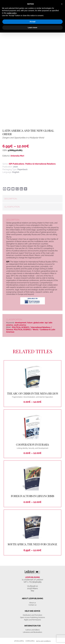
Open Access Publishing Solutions (32, 617)
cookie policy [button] (12, 13)
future (30, 323)
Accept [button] (32, 22)
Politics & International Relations (40, 164)
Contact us (32, 605)
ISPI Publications (17, 164)
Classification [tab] (12, 207)
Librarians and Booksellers (33, 632)
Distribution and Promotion (32, 615)
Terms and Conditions (43, 641)
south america (20, 325)
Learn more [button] (32, 28)
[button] (62, 4)
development (21, 323)
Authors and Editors (33, 630)
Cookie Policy (30, 641)
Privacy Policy (19, 641)
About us (32, 603)
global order (39, 323)
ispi (46, 323)
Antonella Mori (17, 156)
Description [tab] (11, 199)
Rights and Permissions (32, 620)
